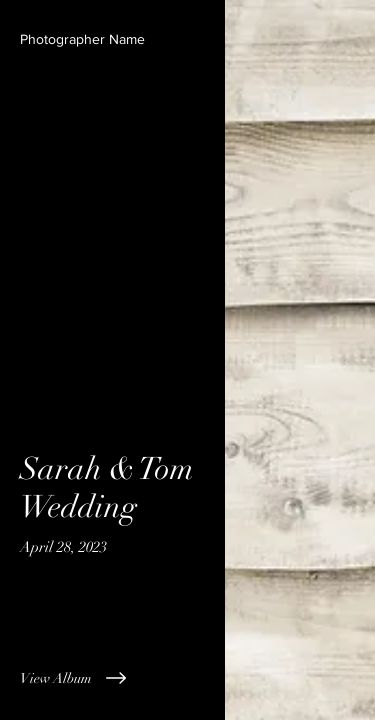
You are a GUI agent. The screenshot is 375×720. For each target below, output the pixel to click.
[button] (82, 40)
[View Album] (112, 678)
